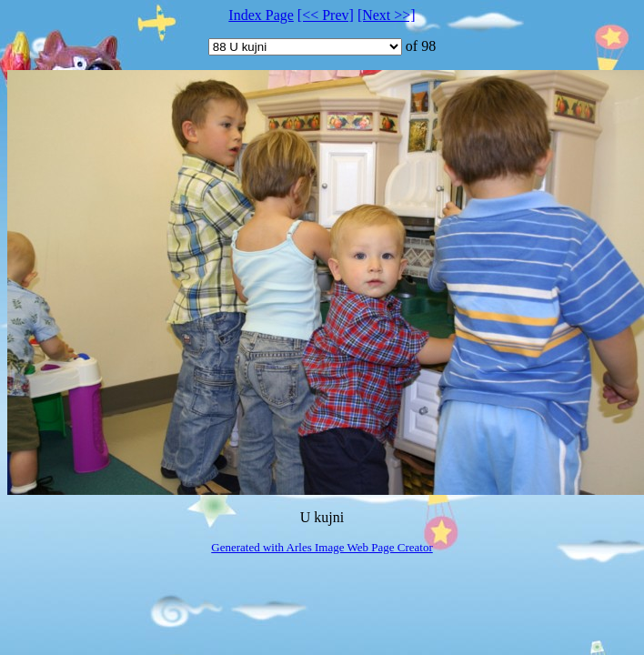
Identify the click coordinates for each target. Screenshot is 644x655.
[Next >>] (387, 15)
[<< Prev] (326, 15)
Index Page (261, 15)
